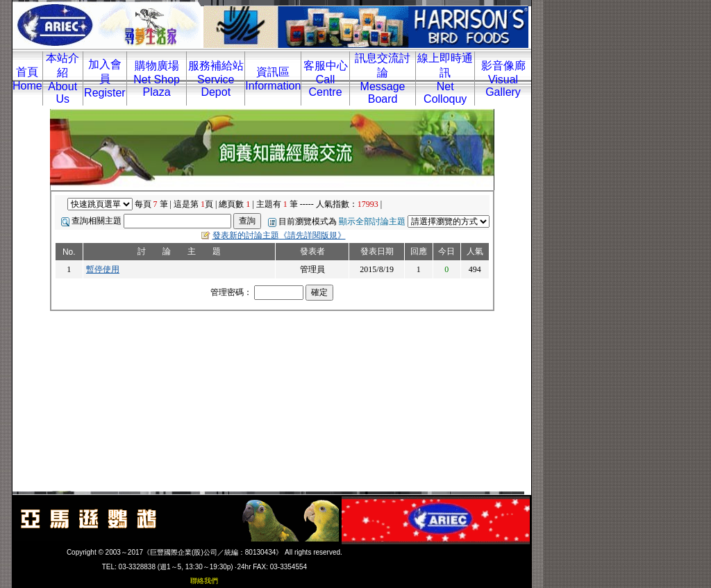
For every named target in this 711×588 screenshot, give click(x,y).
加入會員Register (105, 78)
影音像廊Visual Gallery (503, 79)
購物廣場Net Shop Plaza (157, 79)
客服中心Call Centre (326, 79)
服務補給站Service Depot (216, 79)
